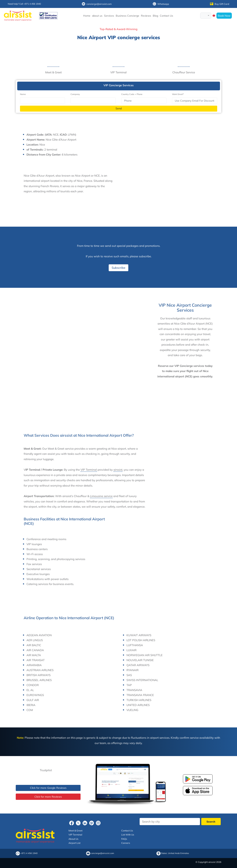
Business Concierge (127, 16)
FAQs (124, 839)
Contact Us (166, 16)
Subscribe (118, 268)
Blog (155, 16)
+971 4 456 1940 (29, 853)
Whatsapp (161, 4)
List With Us (128, 835)
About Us (73, 839)
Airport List (74, 843)
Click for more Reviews (48, 797)
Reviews (146, 16)
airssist (118, 470)
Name (23, 94)
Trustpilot (46, 770)
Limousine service (101, 496)
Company (75, 94)
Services (109, 16)
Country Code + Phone (132, 94)
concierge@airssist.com (97, 4)
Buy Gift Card (220, 4)
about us (97, 16)
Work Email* (178, 94)
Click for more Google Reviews (48, 788)
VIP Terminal (89, 470)
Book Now (224, 16)
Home (87, 16)
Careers (126, 843)
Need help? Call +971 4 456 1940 (24, 4)
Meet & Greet (75, 831)
